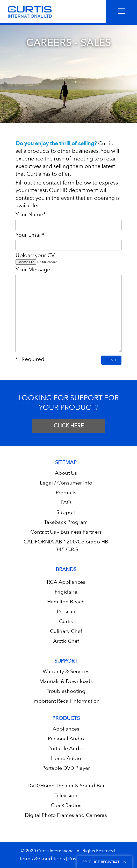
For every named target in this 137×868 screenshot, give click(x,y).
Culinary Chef (66, 631)
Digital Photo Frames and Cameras (66, 815)
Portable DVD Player (66, 768)
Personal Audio (66, 739)
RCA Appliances (66, 582)
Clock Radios (66, 805)
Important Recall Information (66, 701)
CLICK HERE (69, 426)
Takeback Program (66, 522)
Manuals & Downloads (66, 681)
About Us (66, 473)
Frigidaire (66, 592)
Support (66, 512)
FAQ (66, 502)
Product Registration (104, 862)
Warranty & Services (66, 671)
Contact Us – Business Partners (66, 532)
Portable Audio (66, 748)
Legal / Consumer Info (66, 483)
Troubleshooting (66, 691)
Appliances (66, 729)
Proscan (66, 612)
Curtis (66, 621)
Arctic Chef (66, 641)
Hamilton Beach (66, 602)
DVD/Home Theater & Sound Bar (66, 786)
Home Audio (66, 758)
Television (66, 796)
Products (66, 493)
